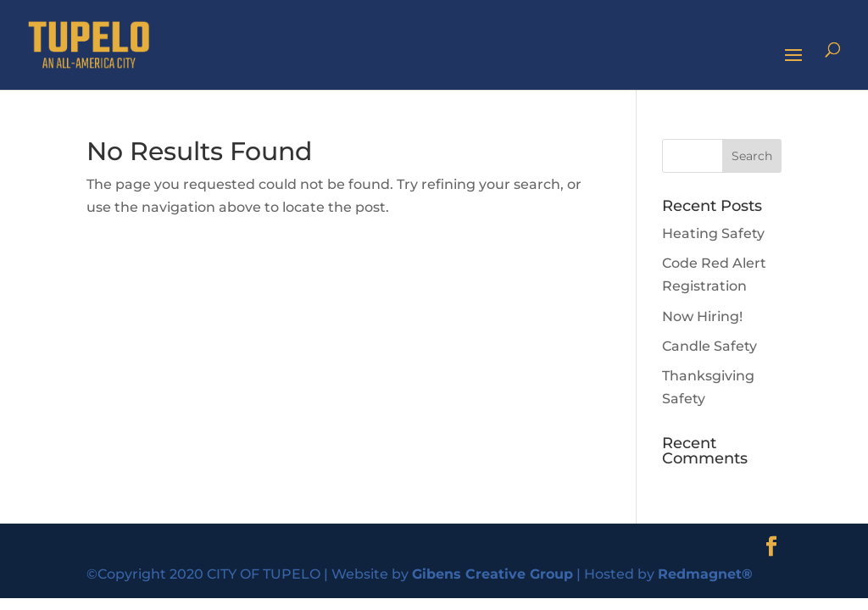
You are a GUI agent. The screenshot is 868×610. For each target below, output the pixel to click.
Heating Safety (713, 233)
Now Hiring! (702, 316)
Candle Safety (709, 346)
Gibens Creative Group (492, 574)
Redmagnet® (705, 574)
